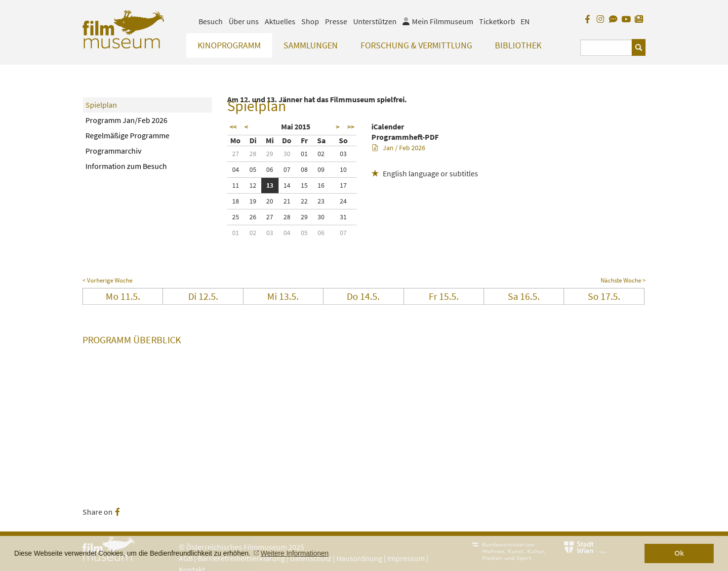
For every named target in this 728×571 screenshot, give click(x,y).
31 (343, 217)
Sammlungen (311, 45)
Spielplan (101, 105)
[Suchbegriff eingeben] (606, 48)
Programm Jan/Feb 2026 (126, 120)
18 (236, 201)
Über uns (244, 21)
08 (304, 169)
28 (253, 154)
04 (236, 169)
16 (321, 185)
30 (287, 154)
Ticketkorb (497, 21)
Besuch (211, 21)
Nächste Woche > (623, 280)
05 (253, 169)
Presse (336, 21)
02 (321, 154)
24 (343, 201)
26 (253, 217)
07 (287, 169)
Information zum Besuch (126, 166)
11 (236, 185)
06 (270, 169)
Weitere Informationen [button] (295, 553)
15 (304, 185)
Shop (310, 21)
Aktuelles (280, 21)
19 (253, 201)
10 (343, 169)
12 (253, 185)
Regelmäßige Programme (127, 135)
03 (343, 154)
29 (270, 154)
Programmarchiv (113, 151)
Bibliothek (518, 45)
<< (233, 127)
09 (321, 169)
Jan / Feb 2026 (399, 148)
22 (304, 201)
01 (304, 154)
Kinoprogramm (229, 45)
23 (321, 201)
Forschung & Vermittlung (416, 45)
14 (287, 185)
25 (236, 217)
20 (270, 201)
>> (351, 127)
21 (287, 201)
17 (343, 185)
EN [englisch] (525, 21)
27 (236, 154)
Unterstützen (375, 21)
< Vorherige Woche (107, 280)
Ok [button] (679, 553)
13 (270, 185)
